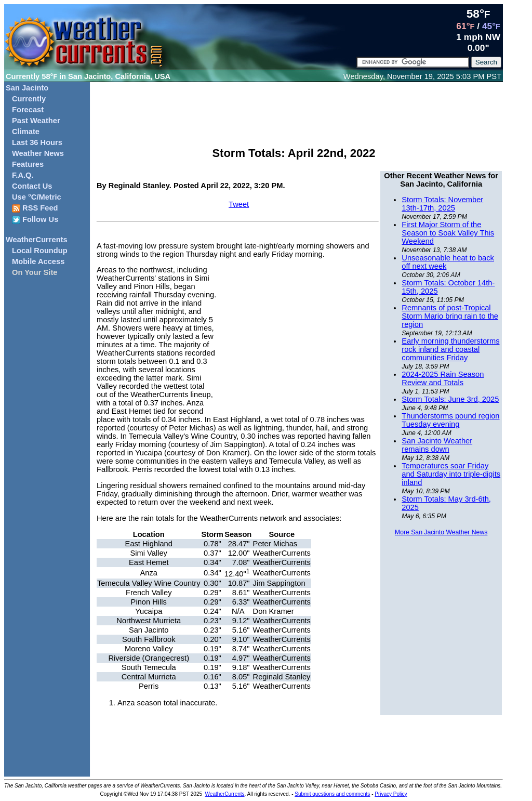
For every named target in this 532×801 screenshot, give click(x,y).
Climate (26, 132)
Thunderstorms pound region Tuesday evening (450, 420)
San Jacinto (27, 88)
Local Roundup (40, 251)
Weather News (38, 153)
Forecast (28, 110)
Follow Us (35, 220)
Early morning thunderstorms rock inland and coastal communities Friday (450, 349)
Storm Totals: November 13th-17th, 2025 (442, 204)
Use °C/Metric (37, 197)
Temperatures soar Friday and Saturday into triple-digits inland (451, 474)
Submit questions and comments (332, 794)
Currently (29, 99)
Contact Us (32, 186)
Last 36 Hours (37, 142)
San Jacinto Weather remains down (437, 445)
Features (28, 164)
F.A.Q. (23, 175)
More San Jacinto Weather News (441, 532)
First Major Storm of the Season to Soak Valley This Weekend (448, 233)
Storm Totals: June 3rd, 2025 (450, 399)
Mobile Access (38, 261)
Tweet (239, 204)
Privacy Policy (391, 794)
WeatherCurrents (37, 240)
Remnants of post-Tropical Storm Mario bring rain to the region (450, 316)
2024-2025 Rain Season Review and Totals (443, 378)
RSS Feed (35, 208)
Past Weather (36, 121)
